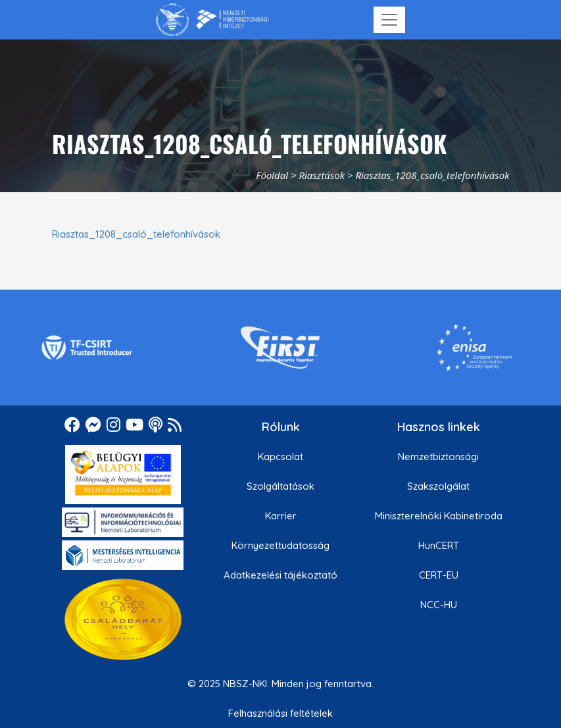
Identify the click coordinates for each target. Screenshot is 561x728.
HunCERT (439, 545)
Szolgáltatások (280, 486)
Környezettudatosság (280, 545)
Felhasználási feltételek (280, 713)
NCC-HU (439, 605)
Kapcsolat (280, 456)
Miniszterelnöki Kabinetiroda (439, 516)
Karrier (281, 516)
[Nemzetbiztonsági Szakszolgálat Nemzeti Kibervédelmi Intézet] (212, 20)
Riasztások (322, 175)
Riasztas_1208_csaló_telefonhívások (136, 234)
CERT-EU (439, 575)
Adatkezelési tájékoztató (280, 575)
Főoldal (272, 175)
